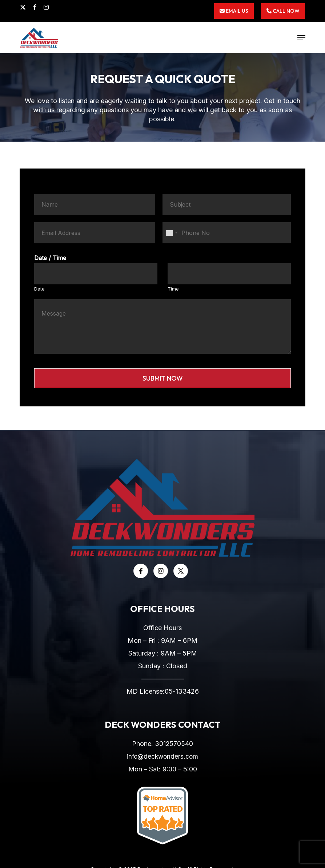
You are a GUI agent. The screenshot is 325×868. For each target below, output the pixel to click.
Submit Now (163, 378)
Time (173, 289)
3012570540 (174, 744)
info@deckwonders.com (163, 756)
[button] (301, 38)
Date (39, 289)
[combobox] (171, 233)
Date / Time (50, 258)
